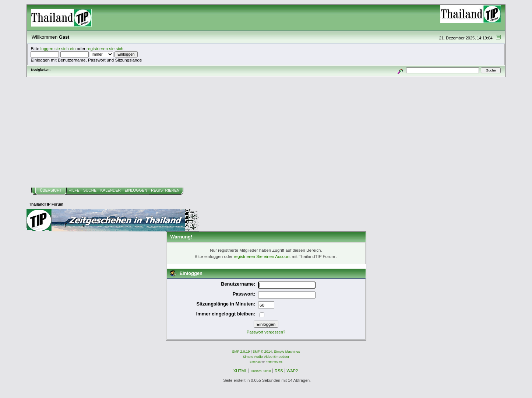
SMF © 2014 (262, 352)
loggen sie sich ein (58, 48)
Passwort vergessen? (266, 332)
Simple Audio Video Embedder (266, 357)
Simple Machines (287, 352)
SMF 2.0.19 (241, 352)
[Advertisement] (266, 132)
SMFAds (255, 362)
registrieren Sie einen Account (262, 256)
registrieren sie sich (105, 48)
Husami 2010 (261, 371)
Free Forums (274, 362)
